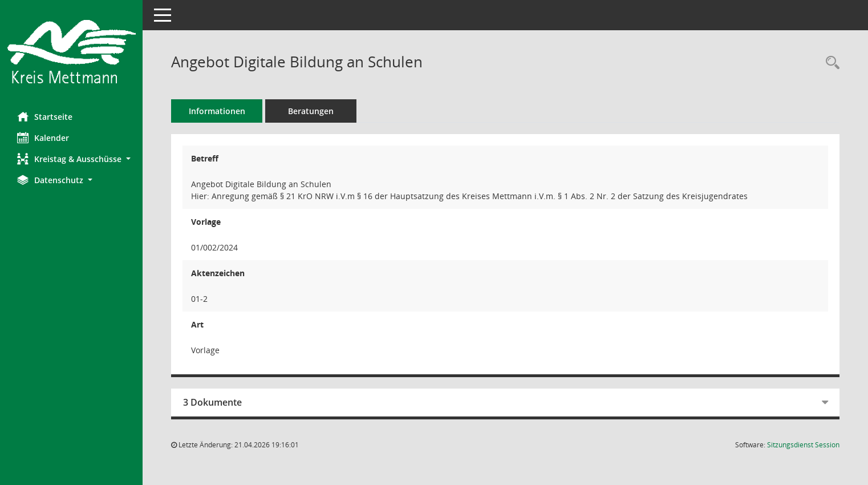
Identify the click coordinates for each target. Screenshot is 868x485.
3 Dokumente (212, 402)
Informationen (217, 111)
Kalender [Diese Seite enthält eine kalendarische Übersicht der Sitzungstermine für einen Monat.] (43, 138)
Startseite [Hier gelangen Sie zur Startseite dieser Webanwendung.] (45, 116)
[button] (71, 159)
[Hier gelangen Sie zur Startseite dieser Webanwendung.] (71, 52)
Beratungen (311, 111)
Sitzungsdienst (803, 445)
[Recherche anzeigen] (830, 63)
